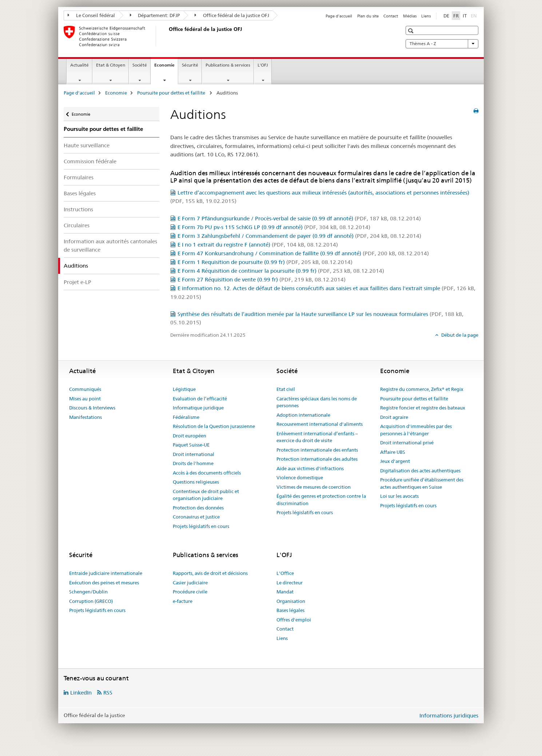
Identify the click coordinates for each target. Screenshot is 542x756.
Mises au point (85, 399)
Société (140, 65)
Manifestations (85, 417)
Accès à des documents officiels (207, 473)
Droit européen (190, 436)
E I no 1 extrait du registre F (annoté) (258, 245)
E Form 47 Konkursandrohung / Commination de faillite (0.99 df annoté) (303, 253)
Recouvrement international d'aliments (320, 424)
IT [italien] (465, 16)
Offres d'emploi (294, 620)
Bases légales (80, 193)
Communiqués (85, 389)
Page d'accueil (339, 16)
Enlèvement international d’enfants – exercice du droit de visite (317, 437)
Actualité (79, 65)
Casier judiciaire (190, 583)
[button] (412, 31)
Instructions (78, 209)
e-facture (183, 601)
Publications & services (228, 65)
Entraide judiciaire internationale (106, 573)
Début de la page (459, 335)
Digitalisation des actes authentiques (420, 471)
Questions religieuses (196, 482)
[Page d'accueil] (167, 36)
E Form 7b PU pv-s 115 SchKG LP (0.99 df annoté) (274, 227)
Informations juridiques (449, 715)
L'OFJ (263, 65)
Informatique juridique (198, 408)
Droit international (194, 454)
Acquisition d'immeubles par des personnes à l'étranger (416, 430)
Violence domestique (300, 477)
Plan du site (368, 16)
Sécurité (190, 65)
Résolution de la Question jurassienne (214, 426)
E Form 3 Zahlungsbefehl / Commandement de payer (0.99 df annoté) (299, 236)
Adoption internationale (303, 415)
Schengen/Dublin (88, 592)
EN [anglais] (475, 15)
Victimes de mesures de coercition (314, 487)
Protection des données (198, 508)
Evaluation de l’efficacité (200, 399)
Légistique (184, 389)
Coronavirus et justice (196, 517)
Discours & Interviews (92, 408)
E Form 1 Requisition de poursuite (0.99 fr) (265, 262)
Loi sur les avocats (399, 496)
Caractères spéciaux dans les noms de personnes (317, 402)
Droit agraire (394, 417)
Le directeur (290, 583)
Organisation (291, 601)
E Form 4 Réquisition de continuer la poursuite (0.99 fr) (281, 271)
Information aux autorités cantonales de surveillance (110, 245)
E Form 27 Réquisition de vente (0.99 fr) (262, 279)
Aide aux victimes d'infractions (310, 468)
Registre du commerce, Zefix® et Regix (422, 389)
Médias (410, 16)
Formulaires (79, 177)
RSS (108, 693)
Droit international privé (407, 443)
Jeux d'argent (395, 461)
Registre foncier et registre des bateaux (423, 408)
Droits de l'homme (193, 463)
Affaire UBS (393, 452)
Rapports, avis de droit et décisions (210, 573)
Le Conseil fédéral (91, 15)
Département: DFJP (155, 15)
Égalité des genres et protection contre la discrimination (321, 500)
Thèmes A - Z (442, 44)
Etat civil (286, 389)
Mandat (285, 592)
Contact (391, 16)
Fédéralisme (186, 417)
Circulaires (77, 225)
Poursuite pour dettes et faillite (172, 93)
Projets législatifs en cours (201, 526)
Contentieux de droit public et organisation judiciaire (206, 495)
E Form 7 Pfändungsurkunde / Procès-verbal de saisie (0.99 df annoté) (299, 218)
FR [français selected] (456, 16)
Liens (426, 16)
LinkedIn (81, 693)
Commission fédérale (90, 161)
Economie (166, 67)
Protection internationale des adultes (317, 459)
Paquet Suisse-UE (191, 445)
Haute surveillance (87, 145)
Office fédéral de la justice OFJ (232, 15)
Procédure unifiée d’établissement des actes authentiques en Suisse (422, 483)
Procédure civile (190, 592)
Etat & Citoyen (111, 65)
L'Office (285, 573)
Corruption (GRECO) (91, 601)
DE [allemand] (446, 16)
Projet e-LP (77, 282)
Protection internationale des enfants (317, 450)
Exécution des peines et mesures (104, 583)
